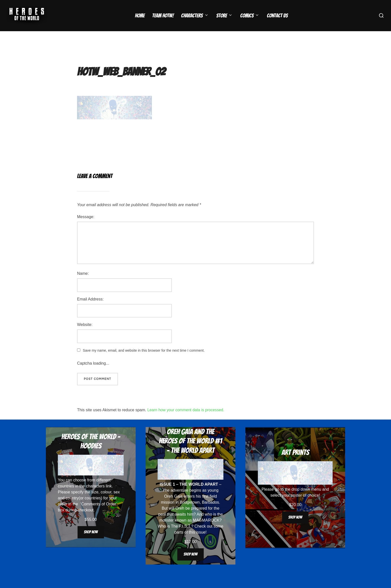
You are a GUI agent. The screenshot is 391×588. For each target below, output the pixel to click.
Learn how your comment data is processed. (187, 420)
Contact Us (277, 16)
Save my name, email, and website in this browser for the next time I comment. (144, 360)
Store (224, 16)
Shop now (91, 542)
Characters (195, 16)
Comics (250, 16)
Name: (83, 283)
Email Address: (90, 309)
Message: (86, 226)
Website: (85, 334)
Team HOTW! (163, 16)
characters (95, 496)
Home (140, 16)
